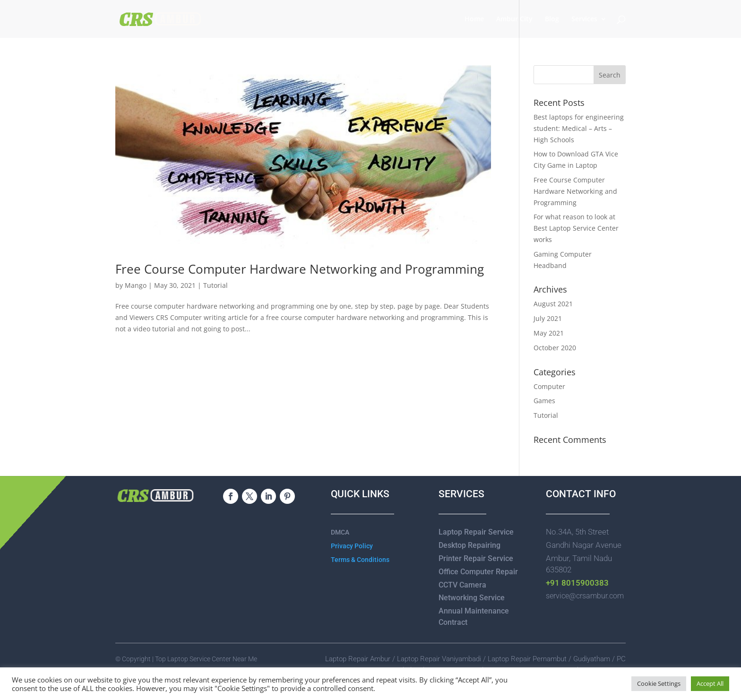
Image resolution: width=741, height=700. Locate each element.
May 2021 (549, 333)
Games (544, 401)
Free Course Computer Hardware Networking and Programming (300, 269)
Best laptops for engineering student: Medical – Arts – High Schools (579, 128)
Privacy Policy (352, 546)
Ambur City (514, 19)
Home (474, 19)
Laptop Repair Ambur (358, 659)
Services (584, 19)
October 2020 (555, 348)
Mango (136, 285)
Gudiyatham (593, 659)
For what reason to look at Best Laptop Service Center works (576, 228)
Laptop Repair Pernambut (527, 659)
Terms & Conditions (360, 560)
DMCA (340, 532)
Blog (552, 19)
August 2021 (553, 304)
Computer (549, 386)
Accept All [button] (710, 683)
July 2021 (548, 318)
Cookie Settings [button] (659, 683)
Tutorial (215, 285)
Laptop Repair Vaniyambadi (439, 659)
